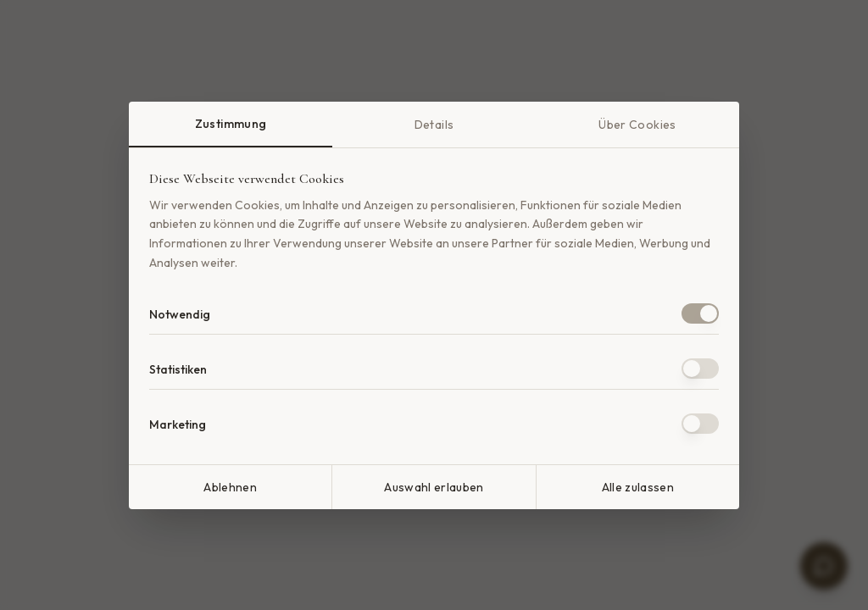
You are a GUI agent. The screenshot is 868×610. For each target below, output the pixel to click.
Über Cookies (637, 125)
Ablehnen (230, 487)
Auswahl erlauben (434, 487)
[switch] (700, 313)
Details (434, 125)
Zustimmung (231, 124)
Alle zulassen (638, 487)
